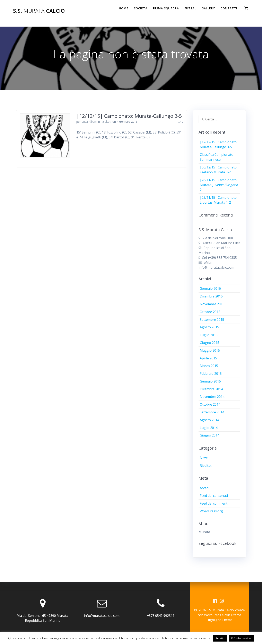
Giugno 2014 (209, 435)
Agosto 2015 (209, 327)
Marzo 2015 (209, 366)
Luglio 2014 (209, 428)
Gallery (208, 8)
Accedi (204, 488)
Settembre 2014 (212, 412)
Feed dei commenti (214, 503)
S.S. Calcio (39, 11)
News (204, 458)
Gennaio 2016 (210, 288)
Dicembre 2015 (211, 296)
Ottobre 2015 (210, 312)
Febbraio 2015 (211, 374)
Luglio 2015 (209, 335)
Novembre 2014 (212, 397)
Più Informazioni (241, 638)
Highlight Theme (220, 620)
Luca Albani (89, 122)
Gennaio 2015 (210, 381)
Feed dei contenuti (214, 496)
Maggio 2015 (210, 350)
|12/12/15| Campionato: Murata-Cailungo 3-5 (129, 116)
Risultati (106, 122)
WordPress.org (211, 511)
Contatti (229, 8)
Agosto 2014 (209, 420)
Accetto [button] (220, 638)
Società (141, 8)
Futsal (190, 8)
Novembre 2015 (212, 304)
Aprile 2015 (208, 358)
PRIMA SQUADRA (166, 8)
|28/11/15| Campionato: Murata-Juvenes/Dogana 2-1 (219, 185)
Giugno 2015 (209, 343)
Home (124, 8)
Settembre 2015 (212, 320)
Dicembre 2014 (211, 389)
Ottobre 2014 (210, 404)
